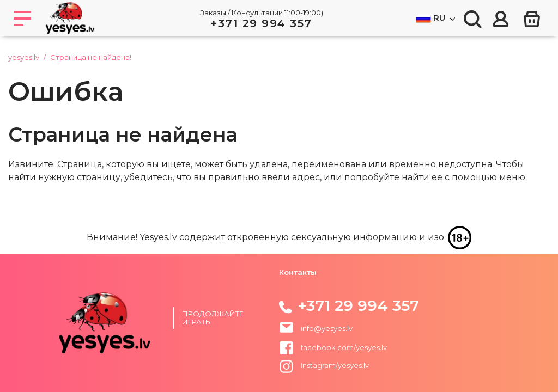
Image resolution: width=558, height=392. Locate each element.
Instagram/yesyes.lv (324, 365)
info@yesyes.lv (327, 328)
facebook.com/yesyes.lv (333, 347)
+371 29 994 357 (261, 23)
